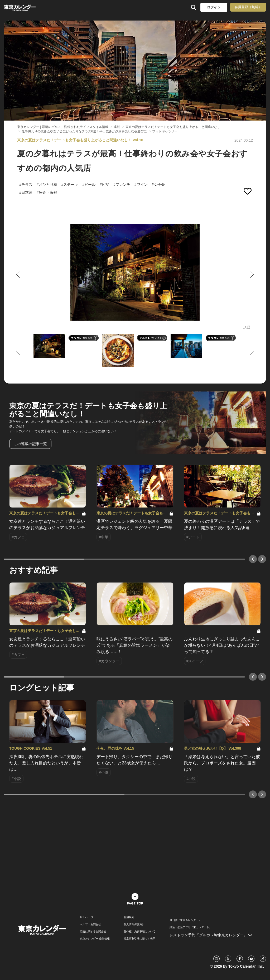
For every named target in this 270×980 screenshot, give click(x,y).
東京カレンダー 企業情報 (95, 939)
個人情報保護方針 (134, 924)
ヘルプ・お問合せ (90, 924)
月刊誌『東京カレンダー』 (185, 920)
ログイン (214, 7)
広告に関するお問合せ (93, 932)
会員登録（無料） (248, 7)
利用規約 (129, 917)
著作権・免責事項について (139, 932)
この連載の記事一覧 (30, 444)
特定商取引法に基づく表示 (139, 939)
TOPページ (86, 917)
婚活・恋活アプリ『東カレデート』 (191, 927)
